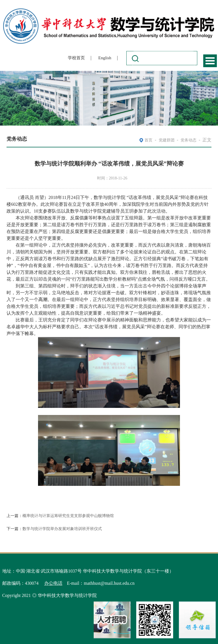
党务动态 (188, 140)
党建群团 (167, 140)
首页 (148, 140)
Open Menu (210, 61)
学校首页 (76, 58)
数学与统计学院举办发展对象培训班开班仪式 (62, 529)
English (105, 58)
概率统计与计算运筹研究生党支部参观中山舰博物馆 (68, 516)
